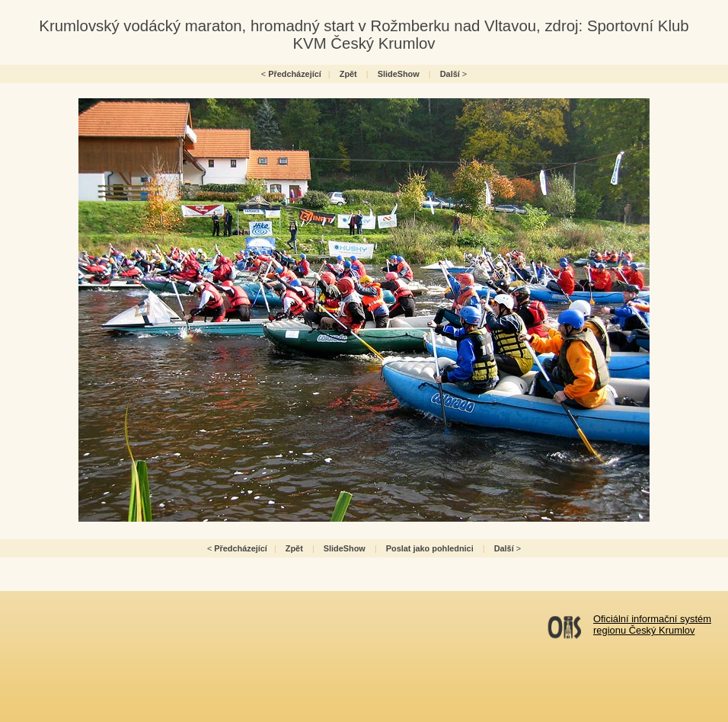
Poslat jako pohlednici (430, 548)
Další (450, 74)
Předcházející (295, 74)
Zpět (348, 74)
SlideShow (399, 74)
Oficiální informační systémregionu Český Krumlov (652, 625)
